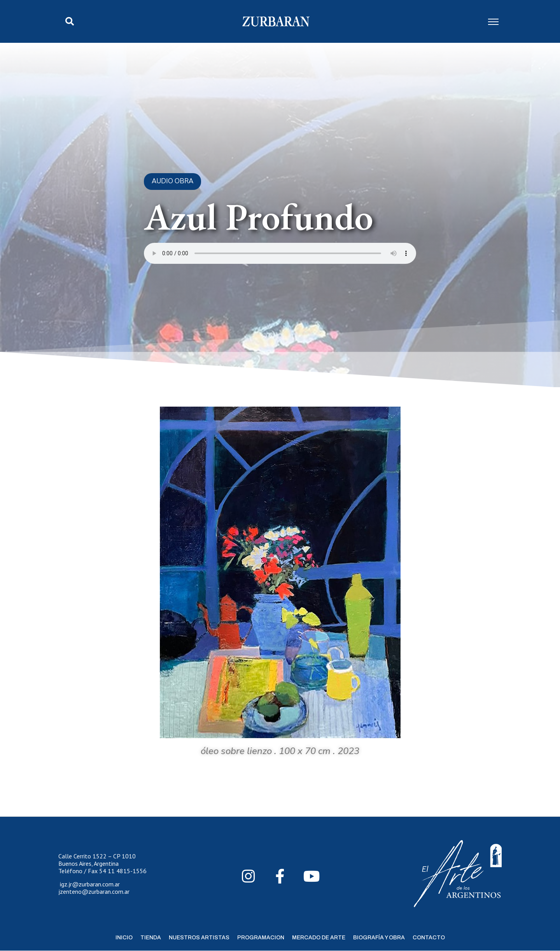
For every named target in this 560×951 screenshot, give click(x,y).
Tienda (151, 938)
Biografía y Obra (379, 938)
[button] (70, 21)
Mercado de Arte (319, 938)
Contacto (429, 938)
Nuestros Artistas (199, 938)
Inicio (124, 938)
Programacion (261, 938)
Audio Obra (172, 181)
